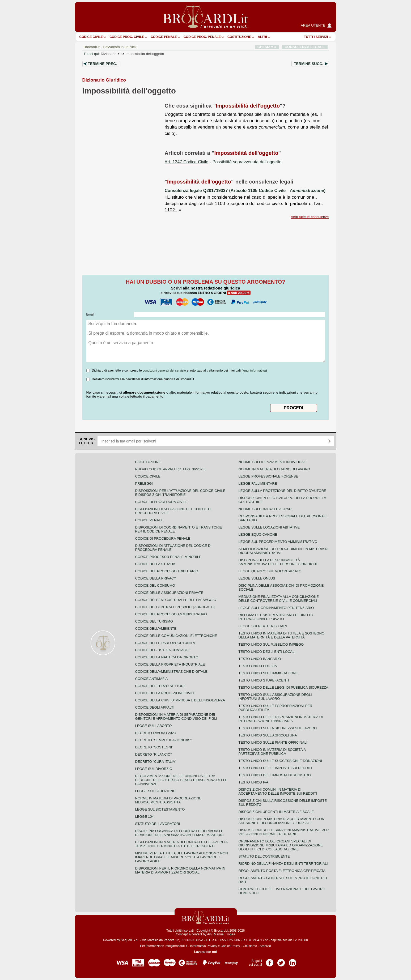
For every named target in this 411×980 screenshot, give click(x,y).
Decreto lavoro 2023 (156, 733)
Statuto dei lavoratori (158, 824)
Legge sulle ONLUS (257, 578)
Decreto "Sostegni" (154, 747)
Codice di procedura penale (163, 538)
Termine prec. (103, 64)
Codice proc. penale (202, 37)
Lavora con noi (205, 952)
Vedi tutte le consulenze (310, 217)
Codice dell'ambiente (156, 629)
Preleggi (144, 483)
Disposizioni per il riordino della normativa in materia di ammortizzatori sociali (180, 870)
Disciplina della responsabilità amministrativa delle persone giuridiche (278, 562)
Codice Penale (164, 37)
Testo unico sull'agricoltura (268, 735)
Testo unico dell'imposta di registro (275, 775)
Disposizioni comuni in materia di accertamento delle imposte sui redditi (278, 791)
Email (90, 314)
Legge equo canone (258, 534)
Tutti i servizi (316, 37)
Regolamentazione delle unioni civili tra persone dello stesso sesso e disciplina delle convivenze (181, 780)
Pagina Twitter (281, 961)
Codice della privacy (156, 578)
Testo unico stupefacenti (264, 680)
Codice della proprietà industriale (170, 664)
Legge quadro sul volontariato (270, 571)
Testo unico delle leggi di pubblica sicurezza (283, 687)
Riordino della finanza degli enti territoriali (283, 864)
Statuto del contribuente (264, 856)
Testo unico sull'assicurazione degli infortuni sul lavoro (275, 697)
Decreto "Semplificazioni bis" (164, 740)
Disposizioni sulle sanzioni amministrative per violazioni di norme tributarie (284, 832)
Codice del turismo (154, 621)
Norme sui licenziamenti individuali (273, 462)
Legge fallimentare (258, 483)
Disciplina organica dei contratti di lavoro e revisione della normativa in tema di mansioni (179, 833)
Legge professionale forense (268, 476)
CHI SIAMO (267, 47)
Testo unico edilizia (258, 666)
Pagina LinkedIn (293, 961)
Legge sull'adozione (155, 791)
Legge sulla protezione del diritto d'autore (282, 491)
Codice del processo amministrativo (171, 614)
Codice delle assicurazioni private (169, 593)
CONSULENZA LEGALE (305, 47)
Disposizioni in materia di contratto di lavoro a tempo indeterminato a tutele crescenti (181, 844)
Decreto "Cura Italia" (156, 762)
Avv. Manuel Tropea (221, 934)
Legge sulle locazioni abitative (269, 527)
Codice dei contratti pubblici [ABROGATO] (175, 607)
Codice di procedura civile (162, 502)
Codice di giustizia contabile (163, 650)
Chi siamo (250, 946)
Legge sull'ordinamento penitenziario (276, 608)
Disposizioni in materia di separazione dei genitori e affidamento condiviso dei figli (176, 717)
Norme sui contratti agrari (266, 509)
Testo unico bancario (260, 659)
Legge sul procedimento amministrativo (278, 542)
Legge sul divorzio (154, 769)
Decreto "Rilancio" (154, 754)
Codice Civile (91, 37)
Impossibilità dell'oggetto (145, 54)
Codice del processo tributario (167, 571)
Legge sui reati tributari (263, 626)
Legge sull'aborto (154, 726)
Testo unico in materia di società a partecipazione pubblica (272, 752)
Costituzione (239, 37)
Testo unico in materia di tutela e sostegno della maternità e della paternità (282, 635)
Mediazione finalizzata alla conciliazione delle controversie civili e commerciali (279, 599)
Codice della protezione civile (166, 693)
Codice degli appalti (155, 707)
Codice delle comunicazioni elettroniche (176, 636)
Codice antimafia (152, 679)
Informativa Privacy (204, 946)
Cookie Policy (230, 946)
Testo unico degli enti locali (267, 652)
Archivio (265, 946)
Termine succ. (308, 64)
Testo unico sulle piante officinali (273, 742)
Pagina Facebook (270, 961)
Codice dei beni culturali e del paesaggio (176, 600)
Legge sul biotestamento (160, 809)
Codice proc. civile (127, 37)
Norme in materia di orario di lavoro (274, 469)
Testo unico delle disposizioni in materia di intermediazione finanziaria (281, 719)
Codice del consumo (155, 585)
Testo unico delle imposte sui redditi (275, 768)
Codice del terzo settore (161, 686)
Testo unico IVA (253, 782)
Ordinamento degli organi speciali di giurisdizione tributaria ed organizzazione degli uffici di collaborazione (281, 845)
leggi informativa (254, 370)
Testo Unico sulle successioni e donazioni (280, 761)
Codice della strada (155, 564)
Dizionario (109, 54)
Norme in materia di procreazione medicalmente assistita (168, 800)
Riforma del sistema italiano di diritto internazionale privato (276, 617)
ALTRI (262, 37)
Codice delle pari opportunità (165, 643)
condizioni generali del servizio (164, 370)
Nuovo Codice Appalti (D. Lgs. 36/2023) (170, 469)
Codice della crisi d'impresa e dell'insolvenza (180, 700)
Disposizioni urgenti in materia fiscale (276, 812)
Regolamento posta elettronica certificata (282, 871)
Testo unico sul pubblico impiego (271, 644)
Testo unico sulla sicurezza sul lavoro (278, 728)
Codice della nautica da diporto (167, 657)
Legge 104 (145, 817)
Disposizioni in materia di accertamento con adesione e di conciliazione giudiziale (281, 821)
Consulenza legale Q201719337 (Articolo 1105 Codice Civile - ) (245, 191)
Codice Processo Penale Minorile (168, 557)
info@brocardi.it (176, 946)
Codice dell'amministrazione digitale (171, 672)
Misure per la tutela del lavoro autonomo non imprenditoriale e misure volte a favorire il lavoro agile (182, 857)
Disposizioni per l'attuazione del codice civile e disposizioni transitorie (180, 493)
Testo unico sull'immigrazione (268, 673)
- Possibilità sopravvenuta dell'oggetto (223, 162)
